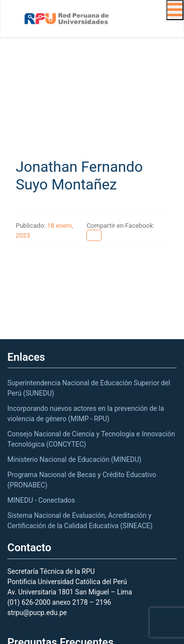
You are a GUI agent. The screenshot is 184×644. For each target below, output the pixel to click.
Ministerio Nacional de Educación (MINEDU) (74, 459)
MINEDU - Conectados (41, 500)
